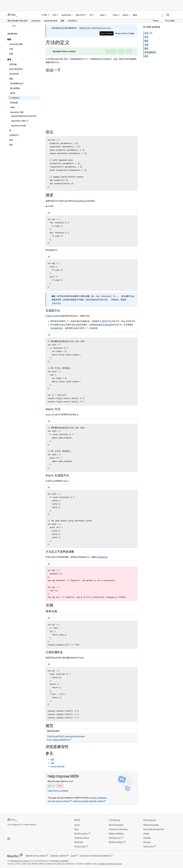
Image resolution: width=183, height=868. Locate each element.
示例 (146, 45)
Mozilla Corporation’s (21, 861)
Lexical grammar (57, 766)
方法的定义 (15, 98)
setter (85, 201)
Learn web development (154, 829)
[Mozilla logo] (15, 855)
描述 (146, 41)
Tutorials (147, 838)
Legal (73, 856)
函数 (11, 79)
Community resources (118, 829)
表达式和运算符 (16, 69)
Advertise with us (82, 838)
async (66, 481)
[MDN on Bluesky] (13, 839)
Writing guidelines (116, 833)
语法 (146, 37)
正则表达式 (14, 135)
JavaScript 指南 (16, 44)
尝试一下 (148, 33)
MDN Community (116, 825)
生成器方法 (53, 310)
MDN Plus (79, 842)
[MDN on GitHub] (9, 839)
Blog (135, 15)
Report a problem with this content (89, 801)
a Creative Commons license (109, 864)
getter (78, 201)
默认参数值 (15, 88)
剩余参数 (14, 103)
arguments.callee (19, 121)
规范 (146, 48)
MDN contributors (99, 798)
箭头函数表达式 (17, 83)
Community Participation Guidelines (95, 856)
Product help (80, 846)
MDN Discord (115, 838)
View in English (107, 33)
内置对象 (13, 64)
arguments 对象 (17, 112)
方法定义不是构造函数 (60, 552)
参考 (9, 59)
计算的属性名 (54, 652)
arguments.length (19, 126)
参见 (146, 56)
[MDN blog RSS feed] (26, 839)
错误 (11, 140)
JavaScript (12, 34)
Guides (146, 833)
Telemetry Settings (58, 856)
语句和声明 (14, 74)
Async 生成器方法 (57, 475)
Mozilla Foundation (60, 861)
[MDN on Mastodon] (22, 839)
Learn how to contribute (58, 791)
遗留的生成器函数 (105, 325)
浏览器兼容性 (150, 52)
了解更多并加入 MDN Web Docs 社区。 (95, 28)
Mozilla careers (81, 833)
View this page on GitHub (58, 801)
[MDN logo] (12, 820)
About (77, 825)
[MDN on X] (17, 839)
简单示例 (51, 611)
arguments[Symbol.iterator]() (24, 116)
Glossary (147, 842)
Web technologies (151, 825)
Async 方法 (53, 409)
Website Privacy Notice (36, 856)
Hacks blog (148, 846)
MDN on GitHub (116, 842)
